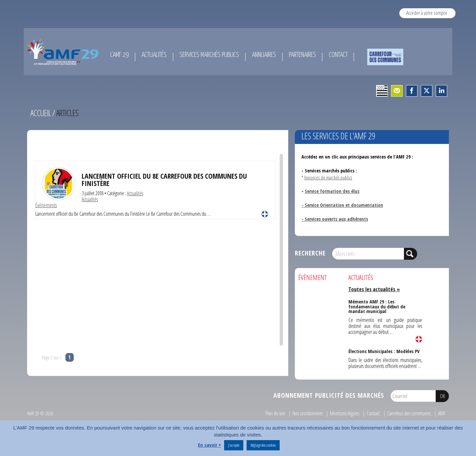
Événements (46, 205)
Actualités (135, 193)
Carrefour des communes (409, 413)
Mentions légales (345, 413)
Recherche (310, 253)
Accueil (41, 113)
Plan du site (275, 413)
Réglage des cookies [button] (263, 445)
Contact (373, 413)
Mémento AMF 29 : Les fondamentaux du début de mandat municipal (377, 306)
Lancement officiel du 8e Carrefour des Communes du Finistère (164, 180)
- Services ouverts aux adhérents (335, 219)
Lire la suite (265, 214)
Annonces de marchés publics (328, 178)
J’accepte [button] (234, 445)
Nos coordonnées (308, 413)
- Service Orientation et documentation (342, 205)
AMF (442, 413)
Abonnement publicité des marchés (329, 395)
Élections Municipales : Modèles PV (384, 351)
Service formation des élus (332, 191)
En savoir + (209, 445)
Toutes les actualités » (374, 289)
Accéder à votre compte (427, 13)
